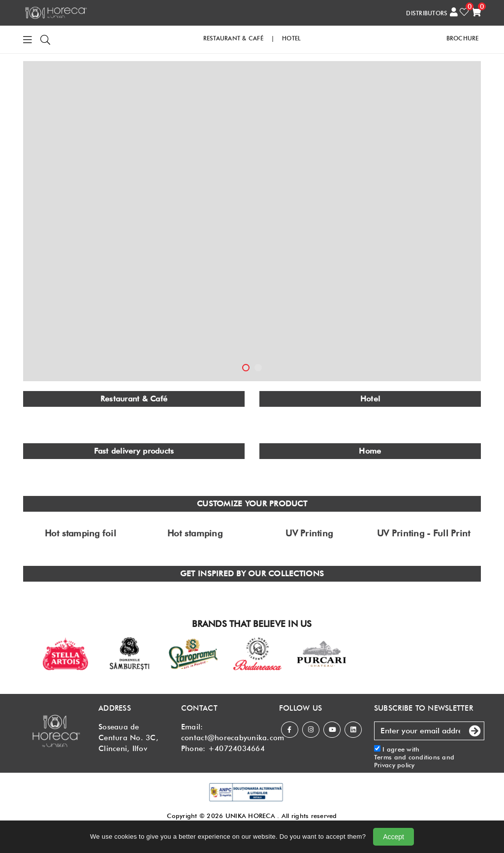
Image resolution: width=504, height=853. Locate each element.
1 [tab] (246, 368)
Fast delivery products (134, 451)
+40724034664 (236, 749)
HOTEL (291, 38)
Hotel (370, 399)
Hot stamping (195, 533)
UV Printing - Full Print (424, 533)
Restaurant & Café (134, 399)
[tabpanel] (252, 221)
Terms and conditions (407, 757)
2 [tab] (258, 368)
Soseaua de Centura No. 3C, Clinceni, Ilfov (128, 738)
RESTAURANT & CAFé (233, 38)
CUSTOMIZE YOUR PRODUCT (252, 504)
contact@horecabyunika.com (233, 738)
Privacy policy (394, 765)
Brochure (463, 38)
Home (370, 451)
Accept (394, 837)
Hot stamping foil (80, 533)
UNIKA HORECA (250, 816)
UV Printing (309, 533)
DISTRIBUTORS (427, 13)
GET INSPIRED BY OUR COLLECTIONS (252, 574)
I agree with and (414, 757)
